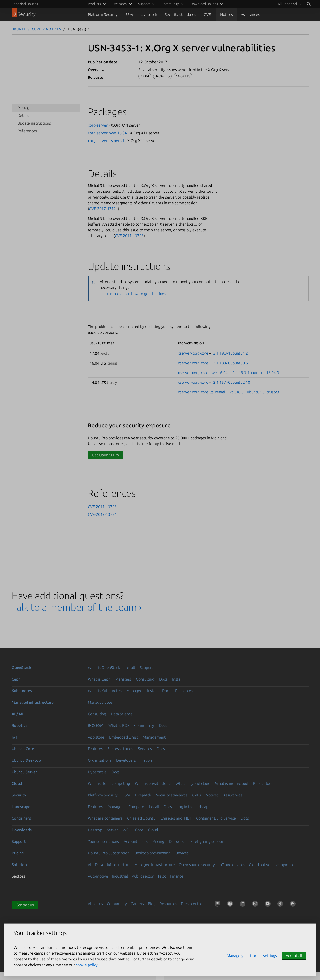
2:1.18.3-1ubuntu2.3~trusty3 (254, 392)
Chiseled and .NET (176, 818)
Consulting (145, 679)
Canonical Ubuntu (25, 4)
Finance (177, 876)
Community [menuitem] (170, 4)
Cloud (17, 783)
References (27, 131)
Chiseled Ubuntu (141, 818)
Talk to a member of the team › (77, 607)
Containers (21, 818)
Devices (182, 853)
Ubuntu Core (23, 749)
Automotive (98, 876)
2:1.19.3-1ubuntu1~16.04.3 (256, 373)
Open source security (197, 865)
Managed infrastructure (33, 702)
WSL (126, 830)
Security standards (180, 14)
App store (96, 737)
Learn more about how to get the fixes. (133, 294)
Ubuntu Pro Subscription (109, 853)
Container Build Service (216, 818)
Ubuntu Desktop (26, 760)
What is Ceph (99, 679)
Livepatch (149, 14)
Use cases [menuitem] (119, 4)
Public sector (143, 876)
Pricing (158, 841)
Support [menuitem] (144, 4)
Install (130, 668)
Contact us (25, 905)
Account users (136, 841)
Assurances (250, 14)
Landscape (21, 807)
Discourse (177, 841)
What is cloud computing (109, 783)
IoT (14, 737)
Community (144, 725)
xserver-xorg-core (193, 353)
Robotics (19, 725)
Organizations (100, 760)
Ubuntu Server (24, 772)
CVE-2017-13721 (103, 209)
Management (154, 737)
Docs (163, 679)
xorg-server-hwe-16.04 (107, 133)
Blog (152, 904)
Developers (126, 760)
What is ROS (119, 725)
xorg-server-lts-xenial (106, 141)
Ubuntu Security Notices (36, 29)
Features (95, 749)
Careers (137, 904)
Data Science (122, 714)
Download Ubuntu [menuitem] (204, 4)
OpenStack (21, 668)
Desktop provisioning (152, 853)
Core (139, 830)
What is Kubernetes (105, 691)
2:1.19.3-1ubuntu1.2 (231, 353)
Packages (25, 108)
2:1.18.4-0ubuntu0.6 (231, 363)
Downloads (22, 830)
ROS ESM (96, 725)
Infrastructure (119, 865)
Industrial (120, 876)
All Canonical (287, 4)
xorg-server (98, 125)
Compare (136, 807)
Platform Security (103, 14)
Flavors (147, 760)
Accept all (294, 956)
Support (146, 668)
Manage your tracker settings (252, 956)
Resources (184, 691)
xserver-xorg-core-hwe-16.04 (203, 373)
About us (95, 904)
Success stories (120, 749)
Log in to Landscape (194, 807)
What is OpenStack (104, 668)
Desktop (95, 830)
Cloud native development (272, 865)
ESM (129, 14)
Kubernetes (22, 691)
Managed (123, 679)
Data (99, 865)
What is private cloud (153, 783)
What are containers (105, 818)
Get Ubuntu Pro (105, 455)
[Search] (309, 4)
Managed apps (100, 702)
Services (145, 749)
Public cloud (263, 783)
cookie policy (87, 965)
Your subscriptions (103, 841)
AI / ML (18, 714)
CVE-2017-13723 (129, 236)
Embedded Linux (124, 737)
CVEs (208, 14)
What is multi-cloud (232, 783)
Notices (227, 14)
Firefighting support (208, 841)
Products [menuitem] (94, 4)
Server (112, 830)
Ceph (16, 679)
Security (19, 795)
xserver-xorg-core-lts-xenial (201, 392)
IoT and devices (232, 865)
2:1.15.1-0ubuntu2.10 (232, 382)
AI (89, 865)
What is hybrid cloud (193, 783)
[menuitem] (289, 4)
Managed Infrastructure (155, 865)
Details (23, 115)
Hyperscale (97, 772)
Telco (162, 876)
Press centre (192, 904)
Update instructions (34, 123)
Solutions (20, 865)
